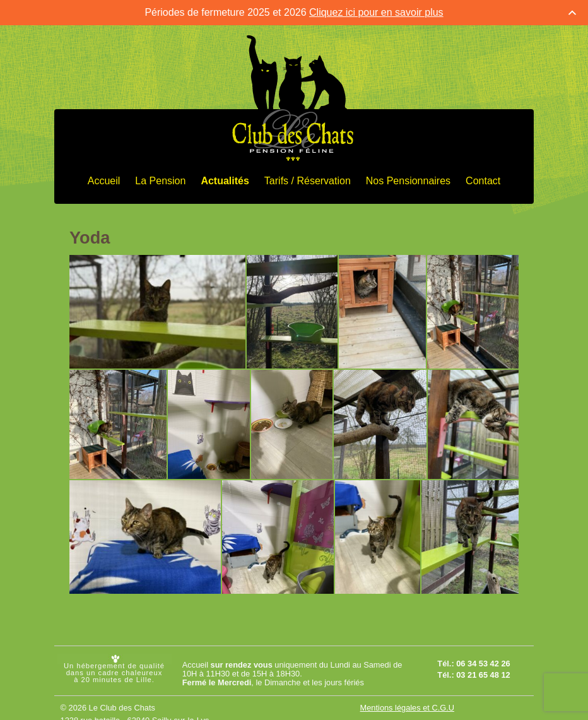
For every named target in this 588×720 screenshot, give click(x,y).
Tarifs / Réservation (308, 180)
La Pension (160, 180)
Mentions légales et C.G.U (407, 707)
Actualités (225, 180)
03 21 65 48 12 (483, 674)
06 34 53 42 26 (483, 663)
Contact (483, 180)
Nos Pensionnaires (408, 180)
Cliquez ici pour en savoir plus (376, 12)
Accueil (104, 180)
